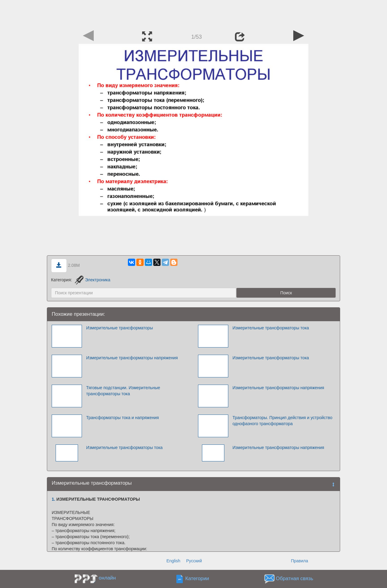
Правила (299, 561)
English (173, 561)
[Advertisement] (193, 14)
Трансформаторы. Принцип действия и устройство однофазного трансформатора (282, 421)
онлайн (107, 578)
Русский (194, 561)
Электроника (93, 280)
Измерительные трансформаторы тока (271, 328)
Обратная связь (294, 579)
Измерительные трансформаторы (120, 328)
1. (54, 499)
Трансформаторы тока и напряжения (123, 418)
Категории (197, 579)
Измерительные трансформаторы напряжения (132, 358)
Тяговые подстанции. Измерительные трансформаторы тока (123, 391)
